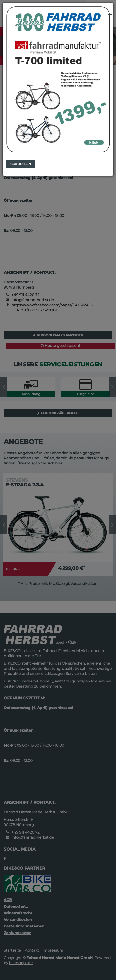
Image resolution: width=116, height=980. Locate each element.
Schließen (21, 164)
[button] (110, 13)
